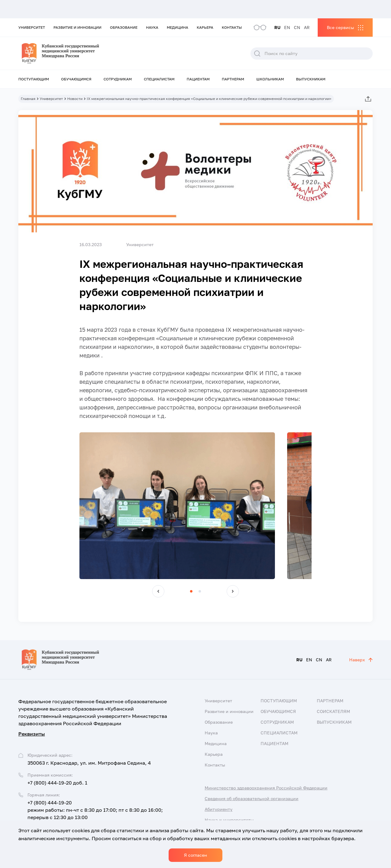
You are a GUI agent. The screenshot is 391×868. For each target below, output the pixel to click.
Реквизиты (32, 734)
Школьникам (270, 79)
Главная (28, 99)
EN (287, 27)
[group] (177, 506)
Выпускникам (311, 79)
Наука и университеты (229, 820)
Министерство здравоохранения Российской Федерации (266, 788)
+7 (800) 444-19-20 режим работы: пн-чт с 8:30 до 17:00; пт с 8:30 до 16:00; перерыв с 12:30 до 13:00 (95, 810)
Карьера (205, 27)
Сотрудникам (118, 79)
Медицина (177, 27)
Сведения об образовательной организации (252, 798)
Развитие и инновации (77, 27)
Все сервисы (340, 27)
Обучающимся (76, 79)
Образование (124, 27)
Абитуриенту (219, 809)
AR (307, 27)
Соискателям (333, 711)
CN (297, 27)
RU (277, 27)
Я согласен (195, 855)
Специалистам (159, 79)
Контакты (232, 27)
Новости (75, 99)
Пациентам (198, 79)
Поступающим (34, 79)
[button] (158, 591)
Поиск (257, 54)
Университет (32, 27)
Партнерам (233, 79)
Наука (152, 27)
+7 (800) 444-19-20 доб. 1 (57, 783)
